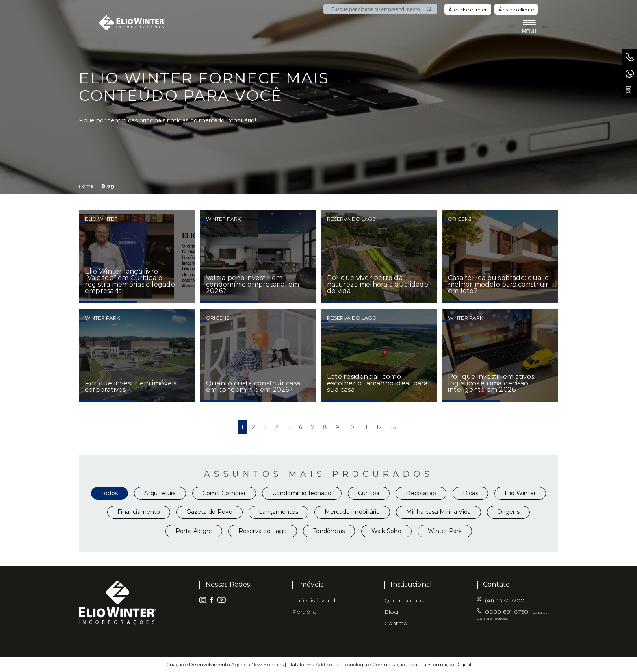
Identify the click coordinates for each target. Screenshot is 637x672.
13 (393, 427)
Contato (396, 623)
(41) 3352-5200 (631, 74)
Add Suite (327, 664)
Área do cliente (516, 10)
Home (86, 186)
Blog (391, 612)
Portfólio (304, 612)
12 (379, 427)
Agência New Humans (257, 664)
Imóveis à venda (315, 600)
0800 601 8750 (631, 57)
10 (351, 427)
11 (365, 427)
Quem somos (404, 600)
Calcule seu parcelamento (631, 90)
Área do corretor (468, 10)
